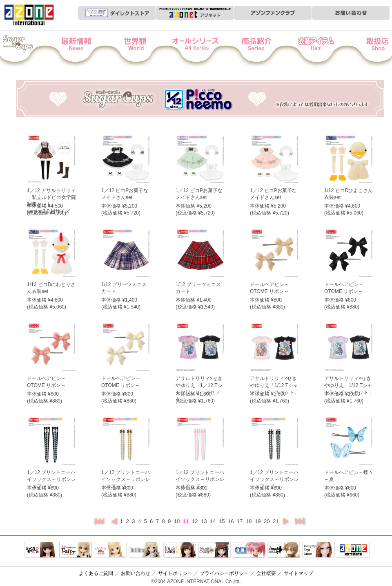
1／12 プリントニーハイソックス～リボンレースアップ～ (51, 479)
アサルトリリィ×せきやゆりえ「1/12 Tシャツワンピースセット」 (274, 385)
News (84, 49)
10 (178, 521)
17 (241, 521)
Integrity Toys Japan (318, 550)
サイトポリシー (175, 573)
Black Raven (145, 550)
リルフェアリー (76, 550)
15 (223, 521)
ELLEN (214, 550)
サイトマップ (298, 573)
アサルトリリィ (284, 550)
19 (258, 521)
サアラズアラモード (110, 550)
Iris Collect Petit (28, 49)
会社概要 (266, 573)
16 (232, 521)
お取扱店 (364, 49)
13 (205, 521)
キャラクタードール (249, 550)
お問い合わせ (136, 573)
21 (276, 521)
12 (196, 521)
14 (214, 521)
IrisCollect (180, 550)
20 (267, 521)
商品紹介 (252, 49)
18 (249, 521)
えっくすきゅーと (41, 550)
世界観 (140, 49)
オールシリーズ (196, 49)
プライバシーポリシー (224, 573)
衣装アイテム (308, 49)
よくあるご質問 (96, 573)
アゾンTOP (353, 550)
